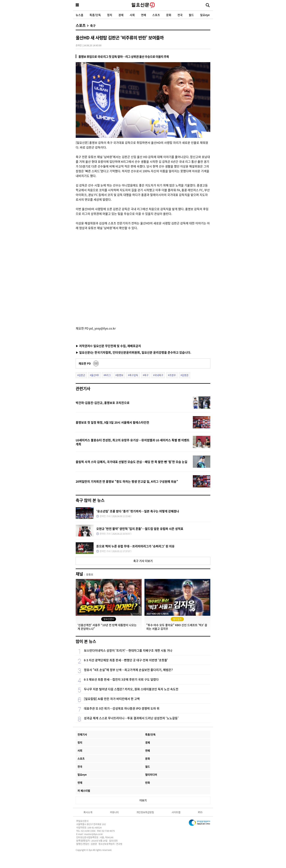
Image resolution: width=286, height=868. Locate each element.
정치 (110, 15)
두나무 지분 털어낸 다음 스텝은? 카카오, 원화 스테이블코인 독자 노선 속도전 (131, 689)
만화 (148, 783)
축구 (93, 26)
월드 (191, 15)
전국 (180, 15)
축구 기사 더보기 (143, 561)
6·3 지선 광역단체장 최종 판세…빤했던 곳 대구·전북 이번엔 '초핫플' (126, 660)
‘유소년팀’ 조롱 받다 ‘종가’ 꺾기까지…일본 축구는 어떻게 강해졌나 (138, 511)
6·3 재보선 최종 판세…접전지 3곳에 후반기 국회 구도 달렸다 (121, 679)
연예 (144, 15)
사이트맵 (176, 812)
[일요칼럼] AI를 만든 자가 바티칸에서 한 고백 (112, 699)
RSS (200, 812)
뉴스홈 (80, 15)
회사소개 (88, 812)
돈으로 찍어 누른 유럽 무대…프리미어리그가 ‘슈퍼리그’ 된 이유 (135, 546)
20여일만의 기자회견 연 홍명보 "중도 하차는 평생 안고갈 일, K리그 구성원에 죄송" (127, 481)
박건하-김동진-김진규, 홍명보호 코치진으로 (103, 403)
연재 (80, 783)
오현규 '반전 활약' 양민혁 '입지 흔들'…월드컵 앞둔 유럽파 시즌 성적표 (140, 529)
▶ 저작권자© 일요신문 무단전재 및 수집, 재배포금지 (108, 346)
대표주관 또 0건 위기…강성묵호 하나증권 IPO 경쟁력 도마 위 (122, 708)
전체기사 (82, 734)
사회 (132, 15)
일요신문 (143, 5)
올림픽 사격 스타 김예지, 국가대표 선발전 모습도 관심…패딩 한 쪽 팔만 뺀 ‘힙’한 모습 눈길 (132, 462)
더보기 (143, 800)
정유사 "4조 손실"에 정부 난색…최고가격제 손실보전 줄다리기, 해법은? (128, 670)
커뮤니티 (114, 812)
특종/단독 (95, 15)
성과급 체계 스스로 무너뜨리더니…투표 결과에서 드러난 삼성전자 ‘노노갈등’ (131, 718)
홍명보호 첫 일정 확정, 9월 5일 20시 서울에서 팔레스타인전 (112, 422)
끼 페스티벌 (84, 791)
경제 (121, 15)
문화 (169, 15)
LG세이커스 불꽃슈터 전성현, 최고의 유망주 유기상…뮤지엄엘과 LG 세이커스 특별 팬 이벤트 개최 (133, 442)
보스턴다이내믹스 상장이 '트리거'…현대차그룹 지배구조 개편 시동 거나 (128, 650)
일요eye (205, 15)
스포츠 (156, 15)
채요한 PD (85, 363)
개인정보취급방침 (145, 812)
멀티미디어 (151, 774)
